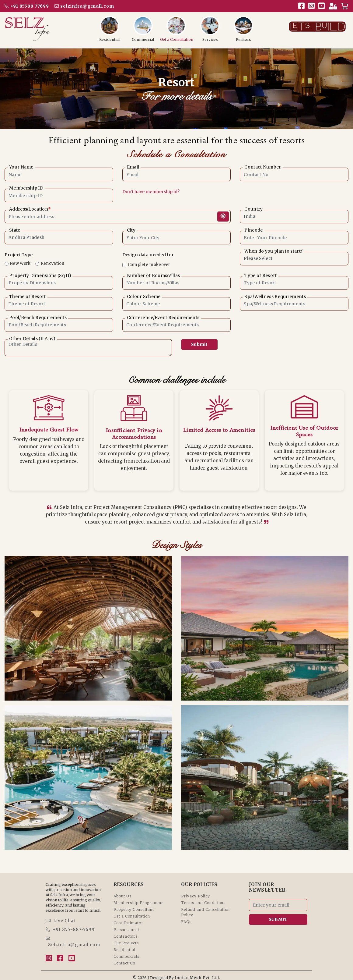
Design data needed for (148, 255)
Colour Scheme (144, 297)
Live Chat (61, 916)
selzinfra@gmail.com (84, 6)
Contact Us (124, 959)
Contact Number (263, 167)
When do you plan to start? (273, 251)
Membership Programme (138, 898)
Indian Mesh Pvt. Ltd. (197, 973)
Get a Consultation (132, 912)
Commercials (126, 952)
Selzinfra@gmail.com (73, 937)
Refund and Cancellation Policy (205, 908)
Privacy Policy (196, 891)
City (131, 230)
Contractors (126, 932)
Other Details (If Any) (32, 339)
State (15, 230)
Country (253, 209)
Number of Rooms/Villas (154, 276)
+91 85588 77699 (27, 6)
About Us (122, 891)
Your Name (21, 167)
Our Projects (126, 938)
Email (133, 167)
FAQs (186, 917)
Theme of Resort (28, 297)
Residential (124, 945)
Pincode (253, 230)
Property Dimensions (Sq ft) (40, 276)
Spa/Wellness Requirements (275, 297)
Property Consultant (134, 905)
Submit (199, 344)
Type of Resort (260, 276)
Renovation (53, 263)
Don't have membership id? (151, 192)
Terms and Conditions (203, 898)
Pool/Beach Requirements (38, 318)
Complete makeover (149, 265)
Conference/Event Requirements (163, 318)
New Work (20, 263)
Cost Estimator (128, 918)
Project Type (19, 255)
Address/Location (30, 209)
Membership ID (26, 188)
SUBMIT (278, 915)
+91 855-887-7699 (70, 925)
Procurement (126, 925)
